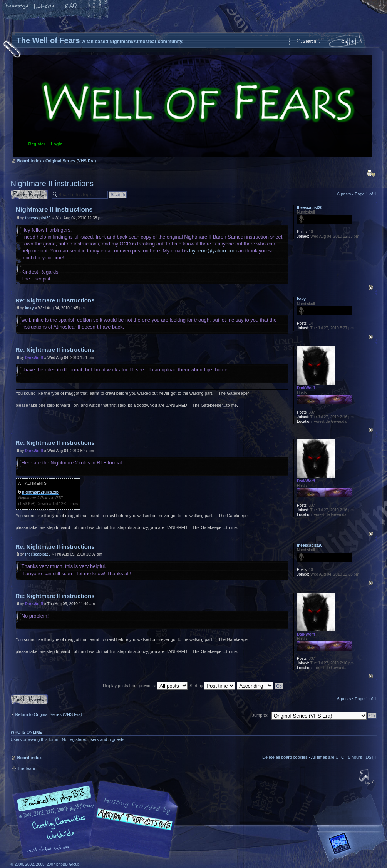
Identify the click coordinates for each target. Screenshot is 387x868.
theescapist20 (38, 218)
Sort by (212, 686)
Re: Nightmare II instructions (55, 300)
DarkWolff (34, 358)
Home (17, 7)
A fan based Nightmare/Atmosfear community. (132, 825)
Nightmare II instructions (52, 184)
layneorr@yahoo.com (213, 251)
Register (37, 144)
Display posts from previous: (145, 686)
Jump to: (260, 715)
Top (371, 288)
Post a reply (29, 194)
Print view (371, 174)
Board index (193, 106)
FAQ (71, 7)
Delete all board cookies (285, 757)
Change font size (44, 7)
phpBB (97, 820)
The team (26, 768)
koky (29, 308)
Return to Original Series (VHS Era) (49, 714)
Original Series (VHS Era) (71, 161)
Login (57, 144)
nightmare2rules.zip (40, 492)
